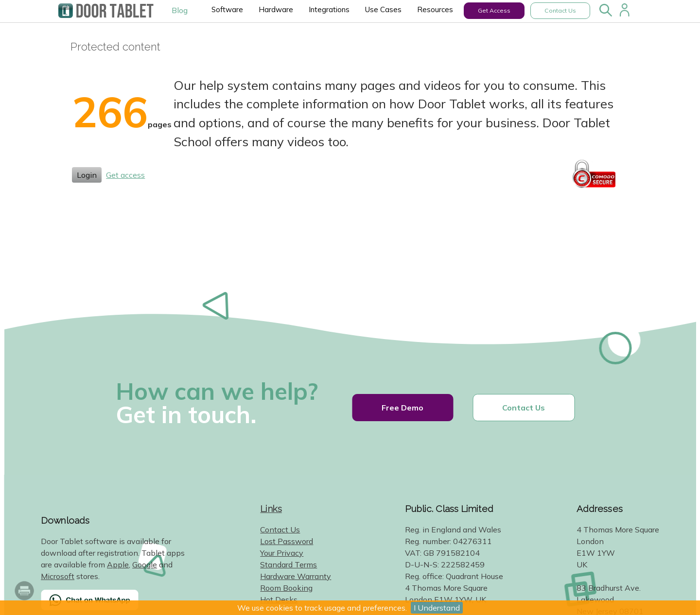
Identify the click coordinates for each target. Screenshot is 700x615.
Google (145, 564)
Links (271, 509)
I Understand (437, 608)
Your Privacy (282, 553)
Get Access (494, 10)
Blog (180, 10)
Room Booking (286, 588)
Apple (118, 564)
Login (87, 175)
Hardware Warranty (296, 576)
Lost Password (287, 541)
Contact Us (560, 10)
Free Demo (402, 408)
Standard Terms (289, 564)
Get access (125, 175)
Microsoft (58, 576)
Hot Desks (279, 599)
